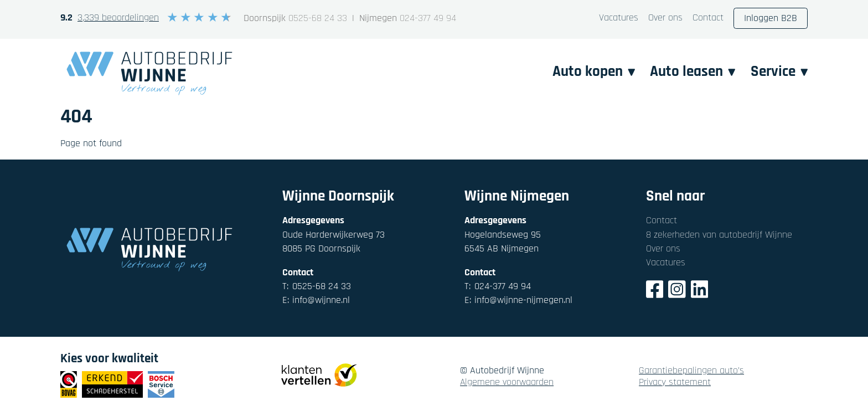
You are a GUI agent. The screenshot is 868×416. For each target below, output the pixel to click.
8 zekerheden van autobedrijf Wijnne (719, 235)
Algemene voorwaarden (507, 382)
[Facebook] (655, 291)
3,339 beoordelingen (118, 18)
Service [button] (779, 72)
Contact (708, 18)
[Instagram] (677, 291)
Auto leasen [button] (693, 72)
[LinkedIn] (700, 291)
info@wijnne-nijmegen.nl (518, 300)
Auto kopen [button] (594, 72)
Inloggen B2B (771, 18)
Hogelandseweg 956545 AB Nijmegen (503, 242)
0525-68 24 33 (318, 19)
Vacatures (619, 18)
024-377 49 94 (428, 19)
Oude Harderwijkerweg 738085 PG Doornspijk (334, 242)
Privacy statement (675, 382)
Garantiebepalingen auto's (691, 371)
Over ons (665, 18)
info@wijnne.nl (316, 300)
